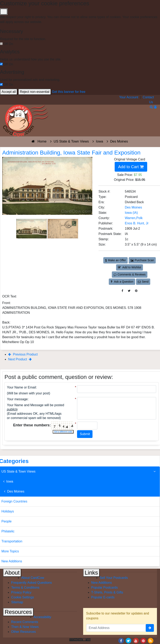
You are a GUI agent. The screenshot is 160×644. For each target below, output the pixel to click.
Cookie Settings (23, 597)
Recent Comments (25, 622)
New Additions (102, 583)
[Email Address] (116, 628)
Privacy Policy (21, 592)
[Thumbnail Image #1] (32, 228)
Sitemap (17, 602)
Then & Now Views (25, 627)
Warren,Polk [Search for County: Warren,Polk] (134, 218)
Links (91, 573)
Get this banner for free (69, 92)
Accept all (9, 92)
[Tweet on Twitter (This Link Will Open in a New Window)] (129, 291)
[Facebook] (121, 641)
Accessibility (42, 617)
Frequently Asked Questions (32, 583)
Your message (17, 399)
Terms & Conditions (25, 587)
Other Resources (23, 632)
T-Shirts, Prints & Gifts (107, 592)
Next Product (20, 359)
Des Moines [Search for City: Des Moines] (133, 207)
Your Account (129, 97)
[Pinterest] (143, 641)
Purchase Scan (142, 260)
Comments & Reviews (130, 274)
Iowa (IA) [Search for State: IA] (131, 213)
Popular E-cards (103, 597)
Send (143, 282)
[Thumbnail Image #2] (63, 228)
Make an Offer (115, 260)
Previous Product (23, 354)
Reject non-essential (35, 92)
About (12, 573)
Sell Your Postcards (114, 578)
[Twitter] (128, 641)
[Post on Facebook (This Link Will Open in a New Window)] (122, 291)
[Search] (151, 107)
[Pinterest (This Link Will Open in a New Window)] (136, 291)
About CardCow (33, 578)
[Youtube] (136, 641)
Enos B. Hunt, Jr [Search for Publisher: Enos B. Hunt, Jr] (137, 223)
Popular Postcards (105, 587)
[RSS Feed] (151, 641)
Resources (18, 612)
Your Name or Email (21, 387)
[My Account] (155, 107)
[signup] (150, 628)
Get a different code (63, 432)
